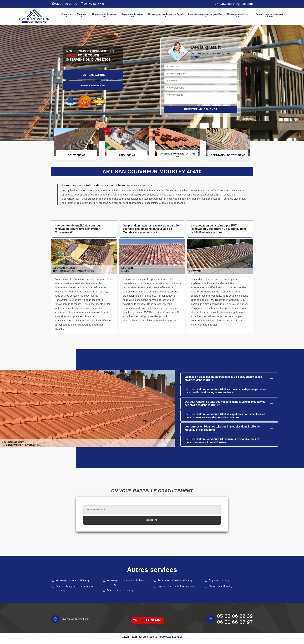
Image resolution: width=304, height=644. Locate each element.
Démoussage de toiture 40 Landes (269, 15)
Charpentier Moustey (221, 586)
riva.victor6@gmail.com (234, 4)
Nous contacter (93, 85)
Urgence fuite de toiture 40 (104, 15)
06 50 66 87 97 (93, 4)
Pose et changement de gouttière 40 (205, 15)
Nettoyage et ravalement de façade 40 (166, 15)
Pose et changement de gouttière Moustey (75, 588)
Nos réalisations (93, 75)
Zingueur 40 (82, 15)
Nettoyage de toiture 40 (238, 15)
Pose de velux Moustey (120, 590)
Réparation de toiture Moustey (175, 580)
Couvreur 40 (66, 15)
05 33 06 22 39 (64, 4)
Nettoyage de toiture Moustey (72, 580)
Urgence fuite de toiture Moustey (176, 586)
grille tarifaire (148, 620)
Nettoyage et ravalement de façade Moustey (127, 582)
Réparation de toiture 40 (132, 15)
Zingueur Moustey (219, 580)
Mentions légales (171, 637)
